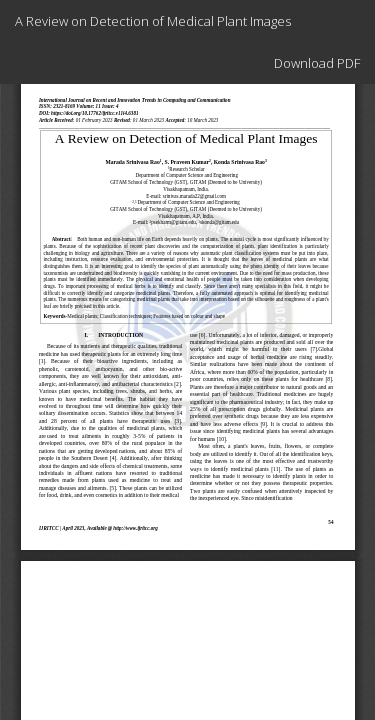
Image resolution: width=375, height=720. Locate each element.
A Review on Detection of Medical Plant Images (153, 21)
